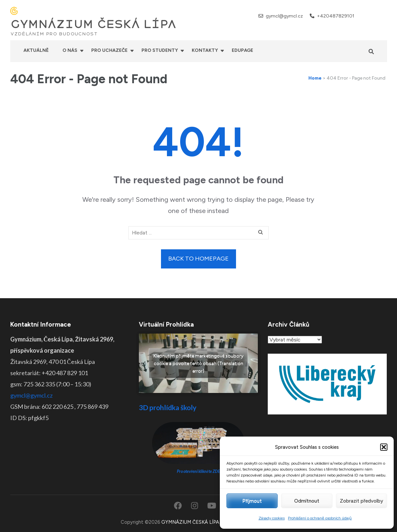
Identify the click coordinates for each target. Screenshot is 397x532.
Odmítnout (307, 501)
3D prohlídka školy (168, 407)
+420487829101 (336, 16)
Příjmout (252, 501)
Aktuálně (36, 50)
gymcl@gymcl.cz (284, 16)
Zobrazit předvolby (361, 501)
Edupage (242, 50)
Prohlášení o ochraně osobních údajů (320, 518)
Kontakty (205, 50)
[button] (384, 447)
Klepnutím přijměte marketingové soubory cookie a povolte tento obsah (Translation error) (198, 363)
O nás (70, 50)
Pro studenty (160, 50)
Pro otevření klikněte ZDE (198, 471)
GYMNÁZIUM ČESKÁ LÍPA (93, 24)
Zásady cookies (272, 518)
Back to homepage (198, 259)
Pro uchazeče (109, 50)
